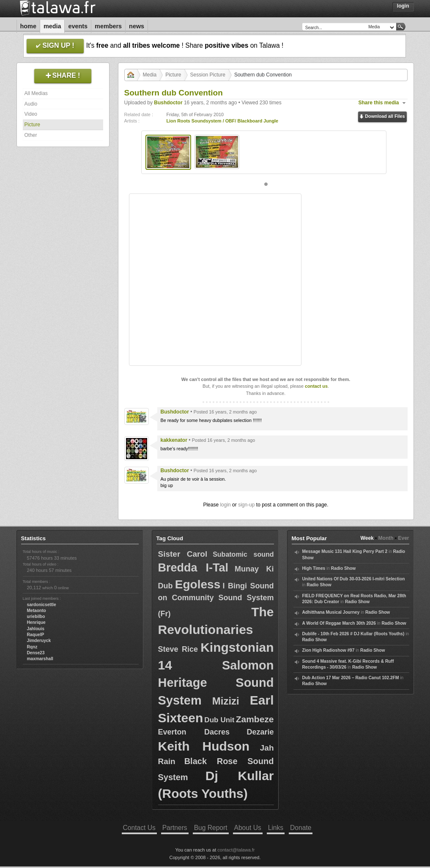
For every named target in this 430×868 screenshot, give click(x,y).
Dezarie (260, 732)
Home (28, 26)
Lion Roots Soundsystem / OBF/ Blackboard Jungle (223, 121)
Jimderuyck (39, 641)
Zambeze (255, 719)
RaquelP (36, 635)
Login (403, 6)
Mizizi (226, 701)
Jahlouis (36, 629)
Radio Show (343, 568)
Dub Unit (219, 720)
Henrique (36, 622)
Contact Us (139, 828)
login (225, 505)
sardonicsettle (42, 605)
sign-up (246, 505)
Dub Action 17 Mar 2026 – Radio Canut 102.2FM (351, 678)
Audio (31, 104)
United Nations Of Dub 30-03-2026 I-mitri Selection (354, 579)
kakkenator (174, 440)
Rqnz (32, 647)
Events (78, 26)
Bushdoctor (168, 103)
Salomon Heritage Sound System (216, 683)
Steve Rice (178, 649)
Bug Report (211, 828)
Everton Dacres (194, 732)
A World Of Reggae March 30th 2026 (339, 623)
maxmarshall (40, 659)
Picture (32, 125)
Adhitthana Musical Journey (331, 612)
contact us (316, 386)
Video (31, 114)
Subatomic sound (243, 554)
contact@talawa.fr (236, 850)
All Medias (36, 93)
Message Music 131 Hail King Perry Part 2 (345, 551)
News (137, 26)
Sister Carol (183, 554)
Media (52, 26)
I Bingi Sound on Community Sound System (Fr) (216, 600)
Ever (403, 538)
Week (367, 538)
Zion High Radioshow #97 (329, 650)
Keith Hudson (204, 746)
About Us (248, 828)
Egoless (198, 584)
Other (31, 135)
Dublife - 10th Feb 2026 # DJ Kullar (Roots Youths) (353, 634)
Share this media (379, 103)
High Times (314, 568)
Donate (301, 828)
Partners (175, 828)
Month (386, 538)
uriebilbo (36, 616)
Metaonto (37, 611)
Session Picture (208, 75)
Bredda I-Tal (193, 568)
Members (108, 26)
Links (276, 828)
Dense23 (36, 653)
